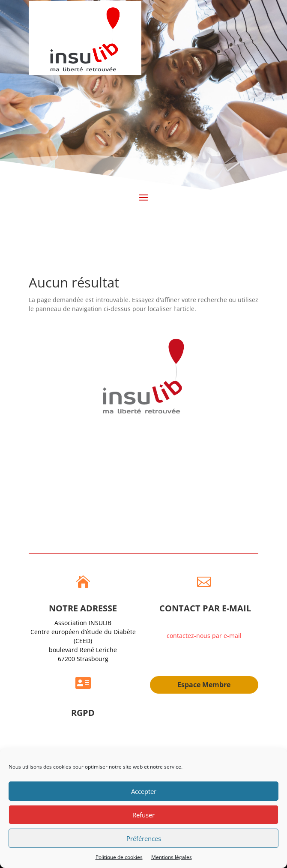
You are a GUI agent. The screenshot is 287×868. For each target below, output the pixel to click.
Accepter (144, 791)
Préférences (144, 838)
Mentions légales (172, 857)
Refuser (143, 815)
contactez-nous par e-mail (204, 636)
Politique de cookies (119, 857)
